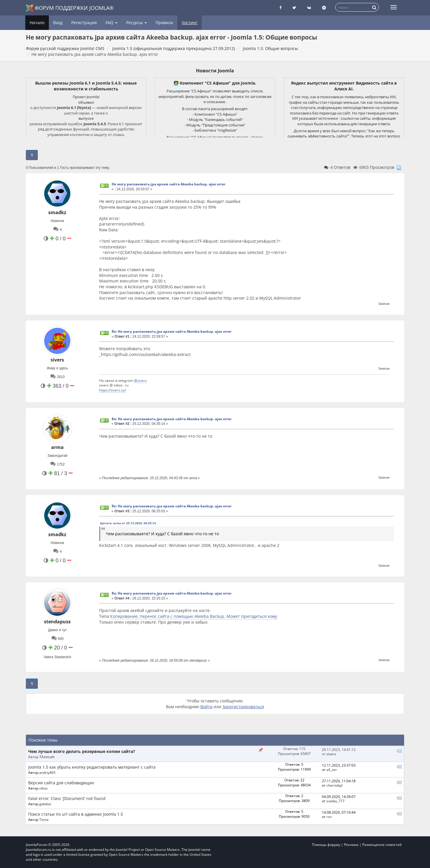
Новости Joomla (215, 71)
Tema (44, 819)
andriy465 (47, 772)
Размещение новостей (382, 845)
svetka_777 (336, 801)
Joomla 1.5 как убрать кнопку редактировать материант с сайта (92, 767)
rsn (329, 817)
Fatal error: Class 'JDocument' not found (67, 798)
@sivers (140, 380)
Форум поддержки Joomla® (70, 8)
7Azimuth (47, 757)
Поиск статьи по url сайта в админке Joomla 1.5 (76, 814)
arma (57, 447)
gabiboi (45, 804)
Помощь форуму (326, 845)
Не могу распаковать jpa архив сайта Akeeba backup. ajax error (168, 184)
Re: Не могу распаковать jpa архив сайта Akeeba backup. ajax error (172, 331)
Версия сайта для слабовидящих (61, 783)
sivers (57, 360)
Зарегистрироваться (243, 707)
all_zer (332, 769)
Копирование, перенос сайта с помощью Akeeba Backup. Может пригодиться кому (194, 616)
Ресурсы (137, 23)
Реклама (351, 845)
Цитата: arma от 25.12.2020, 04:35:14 (128, 523)
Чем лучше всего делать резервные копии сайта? (82, 751)
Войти (206, 707)
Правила (164, 23)
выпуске (86, 118)
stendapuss (57, 622)
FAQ (111, 23)
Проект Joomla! (86, 97)
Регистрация (84, 23)
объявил (86, 102)
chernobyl (334, 785)
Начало (37, 23)
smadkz (57, 212)
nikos (43, 788)
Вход (58, 23)
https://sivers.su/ (113, 390)
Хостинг (190, 23)
